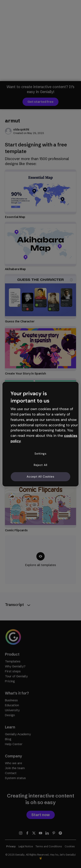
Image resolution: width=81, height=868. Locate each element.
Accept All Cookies (40, 477)
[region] (40, 434)
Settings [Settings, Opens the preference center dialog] (40, 454)
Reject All (40, 465)
